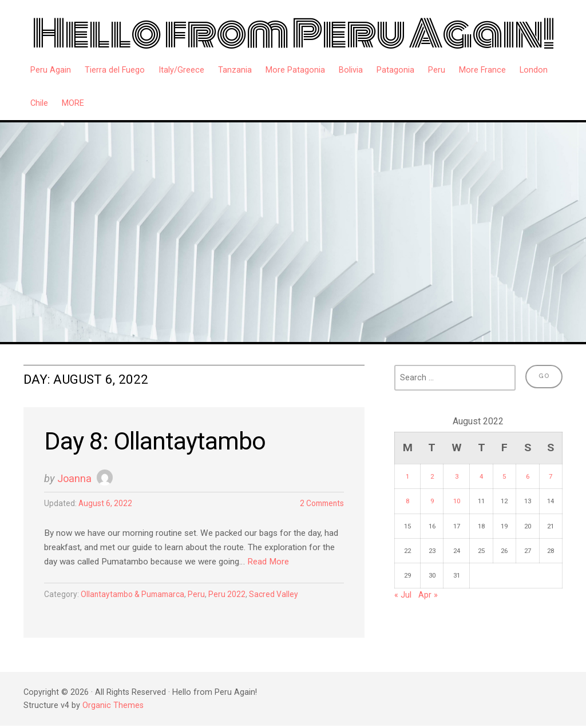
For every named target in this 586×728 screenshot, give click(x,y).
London (534, 70)
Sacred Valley (284, 597)
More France (482, 70)
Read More (310, 564)
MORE (73, 103)
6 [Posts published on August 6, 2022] (528, 476)
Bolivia (351, 70)
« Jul (403, 595)
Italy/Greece (181, 70)
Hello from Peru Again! (293, 34)
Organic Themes (113, 708)
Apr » (428, 595)
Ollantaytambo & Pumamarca (137, 597)
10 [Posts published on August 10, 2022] (457, 501)
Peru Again (51, 70)
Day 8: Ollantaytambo (159, 442)
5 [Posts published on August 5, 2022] (504, 476)
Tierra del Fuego (115, 70)
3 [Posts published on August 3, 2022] (457, 476)
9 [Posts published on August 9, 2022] (432, 501)
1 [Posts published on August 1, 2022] (407, 476)
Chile (39, 103)
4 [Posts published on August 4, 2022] (481, 476)
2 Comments (320, 505)
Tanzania (235, 70)
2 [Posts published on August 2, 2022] (432, 476)
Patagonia (395, 70)
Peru (437, 70)
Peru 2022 (236, 597)
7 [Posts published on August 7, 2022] (551, 476)
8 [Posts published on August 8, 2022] (407, 501)
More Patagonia (295, 70)
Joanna (76, 480)
